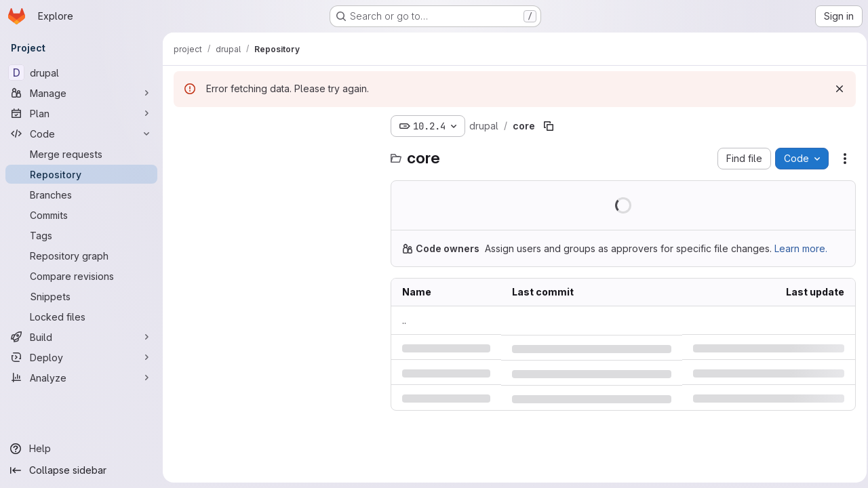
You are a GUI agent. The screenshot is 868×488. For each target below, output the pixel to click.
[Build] (81, 337)
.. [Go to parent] (404, 320)
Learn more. (801, 248)
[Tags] (81, 235)
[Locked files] (81, 317)
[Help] (81, 449)
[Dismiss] (835, 89)
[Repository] (81, 174)
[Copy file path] (549, 126)
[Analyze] (81, 378)
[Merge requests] (81, 154)
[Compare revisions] (81, 276)
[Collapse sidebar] (81, 470)
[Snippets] (81, 296)
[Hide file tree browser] (184, 126)
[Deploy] (81, 357)
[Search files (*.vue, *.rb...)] (275, 153)
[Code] (81, 134)
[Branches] (81, 195)
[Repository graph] (81, 256)
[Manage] (81, 93)
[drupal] (81, 73)
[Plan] (81, 113)
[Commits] (81, 215)
